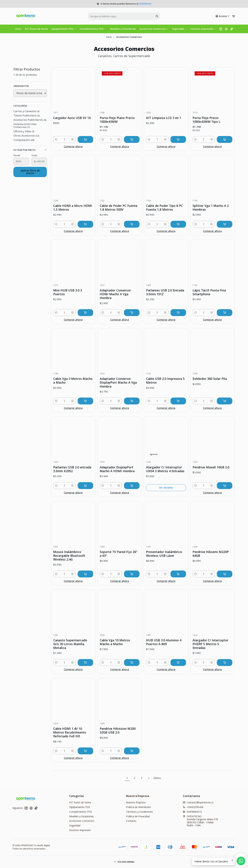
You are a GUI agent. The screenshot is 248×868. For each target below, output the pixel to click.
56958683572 (192, 812)
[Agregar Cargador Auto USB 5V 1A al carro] (85, 139)
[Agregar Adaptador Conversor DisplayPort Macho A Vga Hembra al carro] (132, 401)
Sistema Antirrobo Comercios (25, 125)
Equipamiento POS (64, 29)
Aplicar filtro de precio (30, 172)
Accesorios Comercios (154, 29)
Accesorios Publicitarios (30, 120)
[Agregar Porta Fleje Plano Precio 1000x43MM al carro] (132, 139)
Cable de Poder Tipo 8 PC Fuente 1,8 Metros (164, 208)
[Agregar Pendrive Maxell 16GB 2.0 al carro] (225, 486)
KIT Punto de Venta (36, 29)
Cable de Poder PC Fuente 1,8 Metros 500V (119, 208)
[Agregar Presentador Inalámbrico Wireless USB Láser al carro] (178, 574)
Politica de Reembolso (139, 807)
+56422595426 (193, 807)
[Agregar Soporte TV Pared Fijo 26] (132, 574)
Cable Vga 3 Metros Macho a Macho (73, 381)
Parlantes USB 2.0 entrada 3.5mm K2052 (72, 469)
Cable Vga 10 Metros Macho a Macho (115, 642)
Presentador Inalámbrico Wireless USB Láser (164, 554)
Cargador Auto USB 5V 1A (72, 118)
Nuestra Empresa (136, 802)
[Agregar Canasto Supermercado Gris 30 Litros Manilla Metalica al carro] (85, 663)
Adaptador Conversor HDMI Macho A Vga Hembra (115, 294)
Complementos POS (93, 29)
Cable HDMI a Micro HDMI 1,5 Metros (73, 208)
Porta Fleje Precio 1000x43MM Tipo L (206, 120)
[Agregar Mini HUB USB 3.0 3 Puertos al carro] (85, 313)
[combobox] (124, 16)
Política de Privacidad (138, 816)
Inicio (18, 29)
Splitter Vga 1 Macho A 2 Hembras (211, 208)
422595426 (145, 4)
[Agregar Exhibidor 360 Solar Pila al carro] (225, 401)
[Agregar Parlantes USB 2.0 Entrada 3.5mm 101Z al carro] (178, 313)
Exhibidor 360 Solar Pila (210, 379)
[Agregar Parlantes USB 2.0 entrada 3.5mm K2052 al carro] (85, 486)
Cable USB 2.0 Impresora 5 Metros (165, 381)
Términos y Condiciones (139, 812)
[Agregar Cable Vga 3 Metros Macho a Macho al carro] (85, 401)
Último (157, 778)
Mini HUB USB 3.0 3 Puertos (68, 292)
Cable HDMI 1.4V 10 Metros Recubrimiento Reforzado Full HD (70, 732)
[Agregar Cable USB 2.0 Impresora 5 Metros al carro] (178, 401)
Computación (24, 140)
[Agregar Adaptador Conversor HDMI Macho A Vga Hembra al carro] (132, 313)
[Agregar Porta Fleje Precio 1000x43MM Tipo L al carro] (225, 139)
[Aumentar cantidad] (73, 139)
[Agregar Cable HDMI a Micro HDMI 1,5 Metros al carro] (85, 224)
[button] (124, 862)
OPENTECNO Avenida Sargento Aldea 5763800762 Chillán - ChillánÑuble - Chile (200, 821)
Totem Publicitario (27, 115)
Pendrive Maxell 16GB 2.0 (211, 467)
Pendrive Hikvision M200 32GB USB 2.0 (118, 730)
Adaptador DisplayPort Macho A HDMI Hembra (117, 469)
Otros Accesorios (26, 135)
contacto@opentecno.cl (198, 802)
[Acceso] (223, 16)
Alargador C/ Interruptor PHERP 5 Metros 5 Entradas (210, 644)
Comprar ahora (73, 146)
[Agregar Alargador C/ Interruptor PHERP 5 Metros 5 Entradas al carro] (225, 663)
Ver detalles (166, 488)
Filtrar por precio (30, 150)
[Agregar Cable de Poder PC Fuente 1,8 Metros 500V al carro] (132, 224)
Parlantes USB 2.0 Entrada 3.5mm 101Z (165, 292)
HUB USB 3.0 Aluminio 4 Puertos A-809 (164, 642)
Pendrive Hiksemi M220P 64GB (211, 554)
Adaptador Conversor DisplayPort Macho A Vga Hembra (118, 382)
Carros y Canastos (26, 111)
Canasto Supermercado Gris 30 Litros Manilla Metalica (70, 644)
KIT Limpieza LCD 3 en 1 (164, 118)
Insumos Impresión (203, 29)
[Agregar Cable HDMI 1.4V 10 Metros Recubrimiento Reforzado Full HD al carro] (85, 751)
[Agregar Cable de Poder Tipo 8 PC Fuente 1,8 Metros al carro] (178, 224)
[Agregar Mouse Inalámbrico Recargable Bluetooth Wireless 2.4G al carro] (85, 574)
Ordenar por (21, 86)
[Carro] (234, 16)
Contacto (131, 821)
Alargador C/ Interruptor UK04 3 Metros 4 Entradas (165, 469)
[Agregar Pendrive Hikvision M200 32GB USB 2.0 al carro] (132, 751)
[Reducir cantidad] (56, 139)
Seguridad (179, 29)
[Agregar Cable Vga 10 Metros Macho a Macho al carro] (132, 663)
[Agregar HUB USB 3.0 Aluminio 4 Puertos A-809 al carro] (178, 663)
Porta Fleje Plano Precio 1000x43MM (117, 120)
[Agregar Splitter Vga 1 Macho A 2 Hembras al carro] (225, 224)
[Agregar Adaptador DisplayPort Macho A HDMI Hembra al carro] (132, 486)
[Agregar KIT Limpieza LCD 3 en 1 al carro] (178, 139)
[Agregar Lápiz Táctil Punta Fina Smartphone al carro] (225, 313)
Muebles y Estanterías (123, 29)
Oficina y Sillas (24, 131)
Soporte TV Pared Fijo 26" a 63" (119, 554)
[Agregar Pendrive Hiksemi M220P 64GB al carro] (225, 574)
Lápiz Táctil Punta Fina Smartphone (209, 292)
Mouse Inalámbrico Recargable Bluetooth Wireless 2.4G (69, 556)
